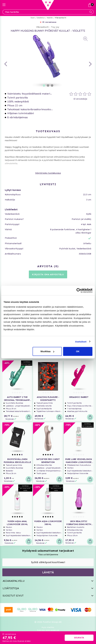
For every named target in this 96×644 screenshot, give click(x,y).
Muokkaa (47, 351)
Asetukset (81, 341)
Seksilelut (41, 18)
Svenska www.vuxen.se (48, 630)
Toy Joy (55, 27)
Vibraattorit (60, 18)
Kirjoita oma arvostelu (48, 274)
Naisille (50, 18)
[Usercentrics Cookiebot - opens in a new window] (79, 290)
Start (33, 18)
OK (78, 351)
